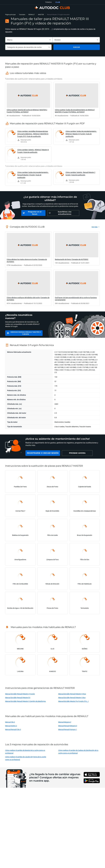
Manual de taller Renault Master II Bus (72, 698)
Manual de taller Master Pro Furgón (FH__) (73, 701)
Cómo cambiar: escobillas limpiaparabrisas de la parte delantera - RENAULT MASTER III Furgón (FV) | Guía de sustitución (33, 134)
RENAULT (32, 15)
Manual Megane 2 (65, 722)
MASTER (41, 15)
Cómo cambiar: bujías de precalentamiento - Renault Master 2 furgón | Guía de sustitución (33, 175)
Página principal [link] (10, 15)
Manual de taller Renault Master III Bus (72, 694)
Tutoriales (22, 15)
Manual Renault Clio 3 (13, 729)
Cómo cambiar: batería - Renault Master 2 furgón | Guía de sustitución (80, 174)
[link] (28, 100)
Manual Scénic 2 (11, 726)
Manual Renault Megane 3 (68, 726)
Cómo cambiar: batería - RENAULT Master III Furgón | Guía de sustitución (33, 151)
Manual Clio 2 (10, 722)
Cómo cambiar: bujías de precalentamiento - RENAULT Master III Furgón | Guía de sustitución (81, 134)
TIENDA (48, 2)
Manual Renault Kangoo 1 (68, 729)
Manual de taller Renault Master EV (18, 698)
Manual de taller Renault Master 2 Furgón (20, 694)
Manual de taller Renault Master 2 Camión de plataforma (25, 701)
